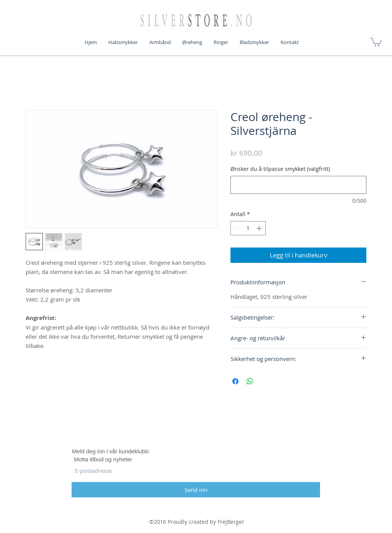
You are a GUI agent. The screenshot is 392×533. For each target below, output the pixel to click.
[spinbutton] (248, 228)
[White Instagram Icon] (222, 424)
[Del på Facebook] (235, 381)
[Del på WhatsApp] (250, 381)
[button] (376, 42)
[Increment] (260, 228)
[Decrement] (236, 228)
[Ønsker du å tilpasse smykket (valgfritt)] (298, 185)
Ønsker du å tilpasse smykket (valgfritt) (280, 169)
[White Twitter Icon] (196, 424)
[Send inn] (196, 490)
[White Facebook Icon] (170, 424)
